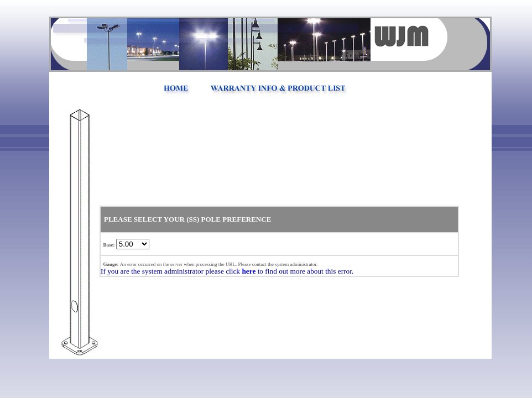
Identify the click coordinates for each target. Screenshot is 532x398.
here (249, 271)
